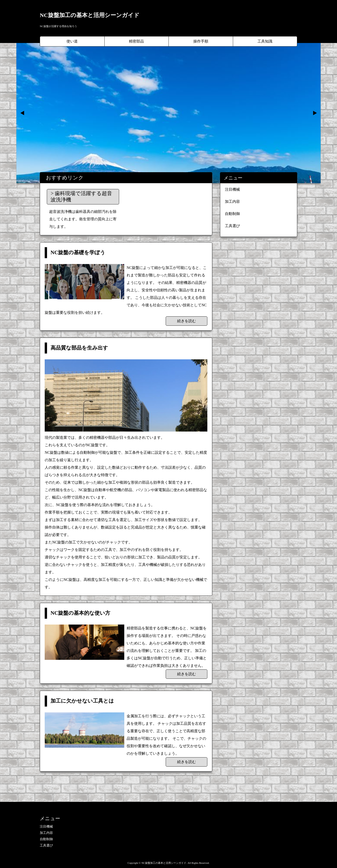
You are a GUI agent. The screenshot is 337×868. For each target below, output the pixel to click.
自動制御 (232, 214)
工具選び (232, 226)
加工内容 (232, 202)
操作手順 (201, 41)
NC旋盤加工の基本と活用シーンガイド (90, 15)
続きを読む (187, 321)
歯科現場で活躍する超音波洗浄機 (81, 196)
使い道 (72, 41)
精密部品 (136, 41)
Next (315, 113)
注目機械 (232, 189)
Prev (22, 113)
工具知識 (265, 41)
